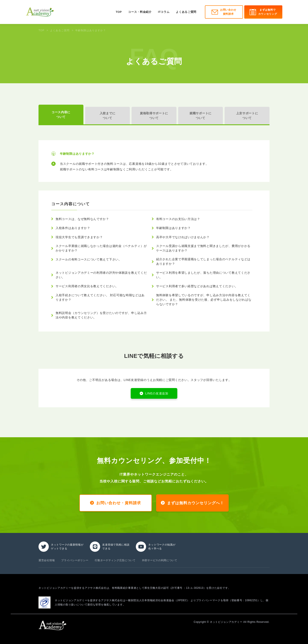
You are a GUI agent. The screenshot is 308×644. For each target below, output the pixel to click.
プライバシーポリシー (75, 560)
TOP (119, 12)
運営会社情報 (47, 560)
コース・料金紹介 (140, 12)
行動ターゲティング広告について (115, 560)
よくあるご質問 (186, 12)
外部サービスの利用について (160, 560)
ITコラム (164, 12)
